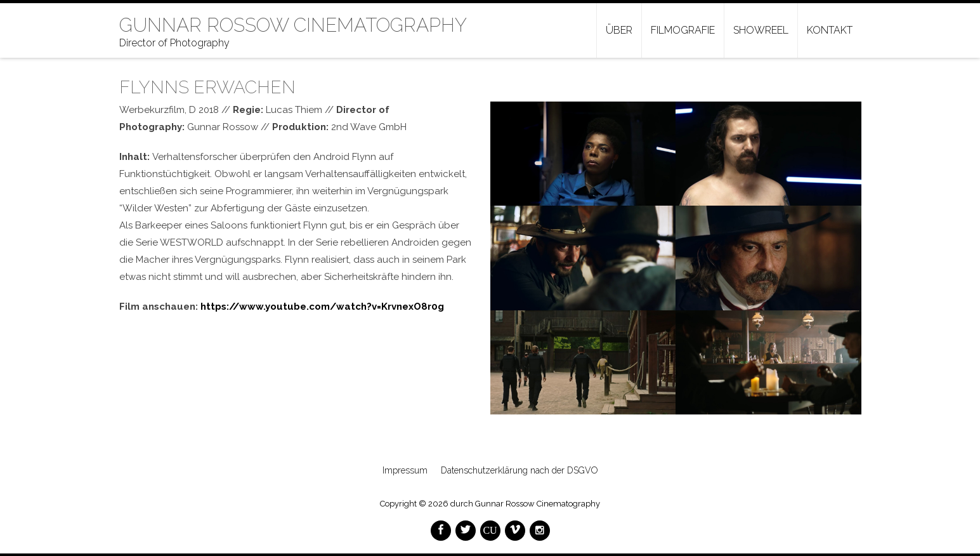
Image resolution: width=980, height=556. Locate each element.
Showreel (761, 30)
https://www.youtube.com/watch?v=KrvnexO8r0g (322, 307)
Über (619, 30)
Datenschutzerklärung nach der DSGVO (519, 470)
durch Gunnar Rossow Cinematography (525, 504)
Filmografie (683, 30)
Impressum (405, 470)
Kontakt (830, 30)
